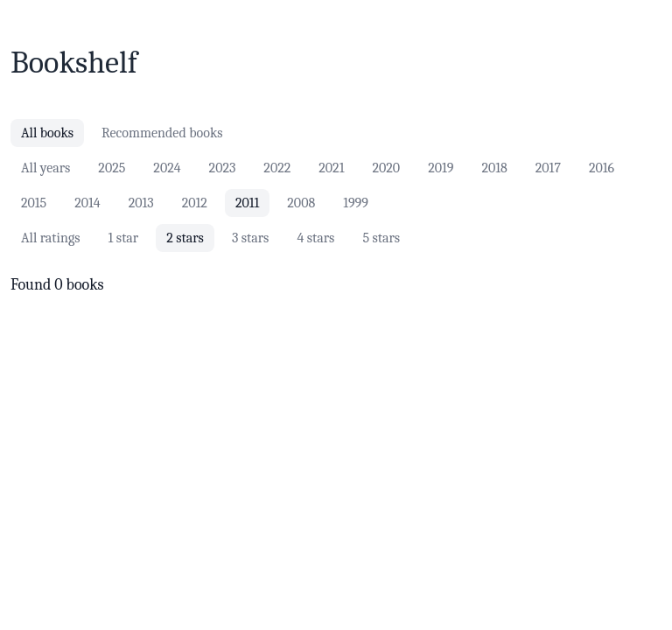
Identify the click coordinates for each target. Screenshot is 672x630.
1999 (356, 203)
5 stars (381, 238)
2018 (494, 168)
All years (45, 168)
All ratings (51, 238)
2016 (602, 168)
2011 (247, 203)
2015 (34, 203)
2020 (386, 168)
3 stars (251, 238)
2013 (141, 203)
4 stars (315, 238)
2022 (277, 168)
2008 (301, 203)
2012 (195, 203)
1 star (124, 238)
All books (47, 133)
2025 (112, 168)
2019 (441, 168)
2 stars (185, 238)
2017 (548, 168)
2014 (87, 203)
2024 (167, 168)
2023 (223, 168)
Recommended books (162, 133)
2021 (331, 168)
